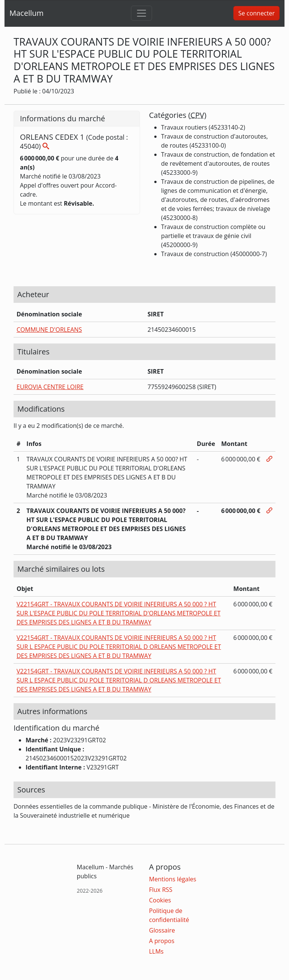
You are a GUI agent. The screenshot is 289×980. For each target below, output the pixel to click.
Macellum (27, 13)
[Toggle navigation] (141, 13)
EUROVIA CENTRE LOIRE (50, 387)
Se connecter (256, 13)
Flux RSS (161, 890)
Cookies (160, 900)
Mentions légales (173, 879)
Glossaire (162, 930)
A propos (162, 941)
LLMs (156, 951)
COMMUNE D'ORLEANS (49, 330)
